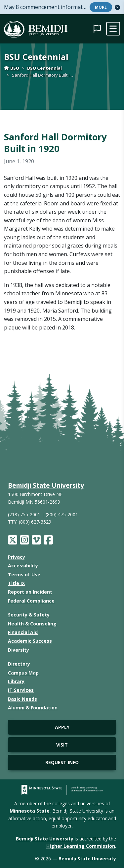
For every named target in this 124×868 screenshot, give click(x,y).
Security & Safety (29, 615)
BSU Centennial (44, 68)
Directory (19, 664)
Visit (62, 745)
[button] (117, 7)
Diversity (19, 650)
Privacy (17, 557)
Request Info (62, 762)
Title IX (16, 583)
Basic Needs (22, 699)
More (101, 7)
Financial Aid (23, 632)
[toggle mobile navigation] (113, 29)
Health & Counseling (32, 624)
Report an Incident (30, 592)
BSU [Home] (12, 68)
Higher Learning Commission (81, 846)
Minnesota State (30, 811)
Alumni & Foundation (33, 708)
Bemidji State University (46, 485)
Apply (62, 727)
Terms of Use (24, 575)
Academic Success (30, 641)
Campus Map (23, 673)
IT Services (21, 690)
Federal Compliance (31, 601)
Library (16, 681)
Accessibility (23, 566)
